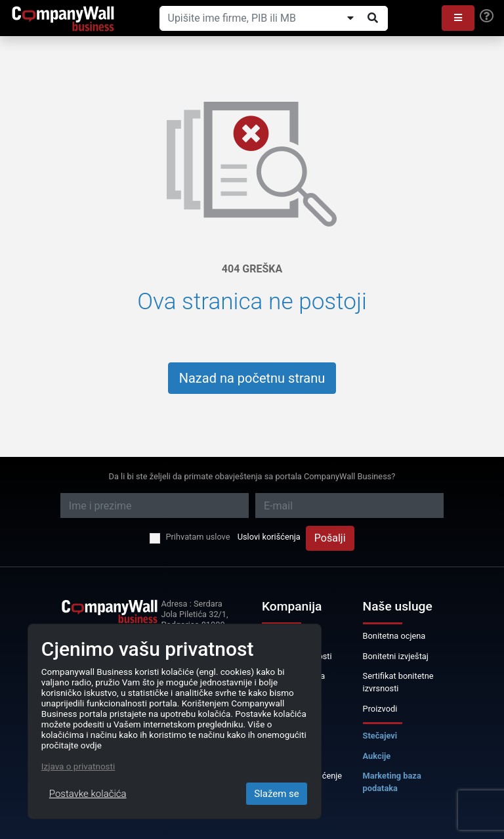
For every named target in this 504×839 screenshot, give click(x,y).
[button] (458, 18)
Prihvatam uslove (198, 537)
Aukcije (377, 756)
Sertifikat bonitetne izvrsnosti (398, 682)
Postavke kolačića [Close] (88, 794)
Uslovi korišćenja (269, 537)
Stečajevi (380, 736)
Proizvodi (380, 709)
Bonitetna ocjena (394, 636)
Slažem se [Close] (277, 794)
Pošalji (330, 538)
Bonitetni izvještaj (396, 656)
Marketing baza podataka (392, 782)
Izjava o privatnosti (78, 766)
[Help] (487, 16)
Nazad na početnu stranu (252, 378)
